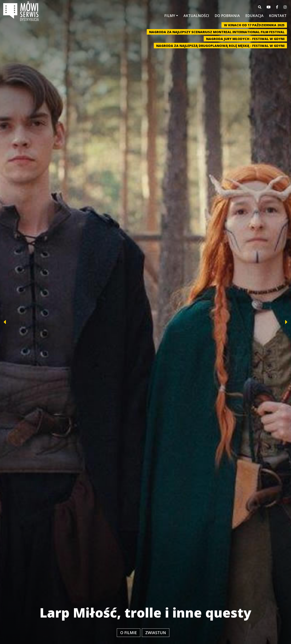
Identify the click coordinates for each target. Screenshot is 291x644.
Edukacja (254, 16)
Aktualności (196, 16)
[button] (18, 322)
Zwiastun (156, 633)
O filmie (129, 633)
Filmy (170, 16)
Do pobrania (227, 16)
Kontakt (278, 16)
